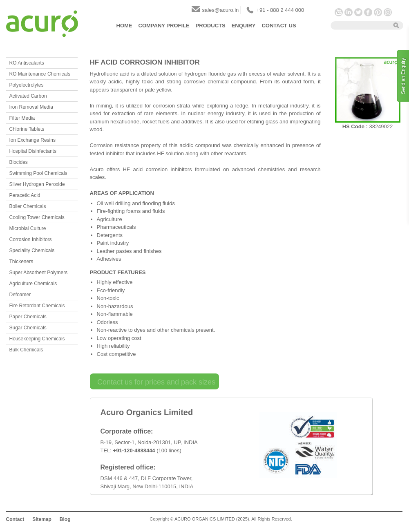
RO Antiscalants (27, 63)
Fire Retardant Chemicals (37, 306)
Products (211, 26)
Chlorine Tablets (27, 129)
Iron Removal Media (31, 107)
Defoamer (20, 295)
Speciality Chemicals (32, 250)
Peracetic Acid (25, 195)
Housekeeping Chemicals (37, 339)
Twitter (358, 12)
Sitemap (42, 519)
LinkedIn (349, 12)
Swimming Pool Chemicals (38, 173)
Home (124, 26)
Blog (65, 519)
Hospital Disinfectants (33, 151)
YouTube (339, 12)
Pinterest (378, 12)
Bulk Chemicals (26, 350)
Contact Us (279, 26)
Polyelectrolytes (27, 85)
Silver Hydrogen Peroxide (37, 184)
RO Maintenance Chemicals (40, 74)
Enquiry (244, 26)
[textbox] (359, 25)
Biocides (19, 162)
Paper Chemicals (28, 317)
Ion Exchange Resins (32, 140)
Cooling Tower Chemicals (37, 217)
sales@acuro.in (221, 10)
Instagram (388, 12)
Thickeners (21, 262)
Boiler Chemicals (28, 206)
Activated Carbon (28, 96)
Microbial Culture (28, 228)
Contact (15, 519)
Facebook (368, 12)
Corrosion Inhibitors (31, 239)
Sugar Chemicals (28, 328)
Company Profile (164, 26)
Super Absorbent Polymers (39, 273)
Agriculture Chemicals (33, 284)
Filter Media (22, 118)
